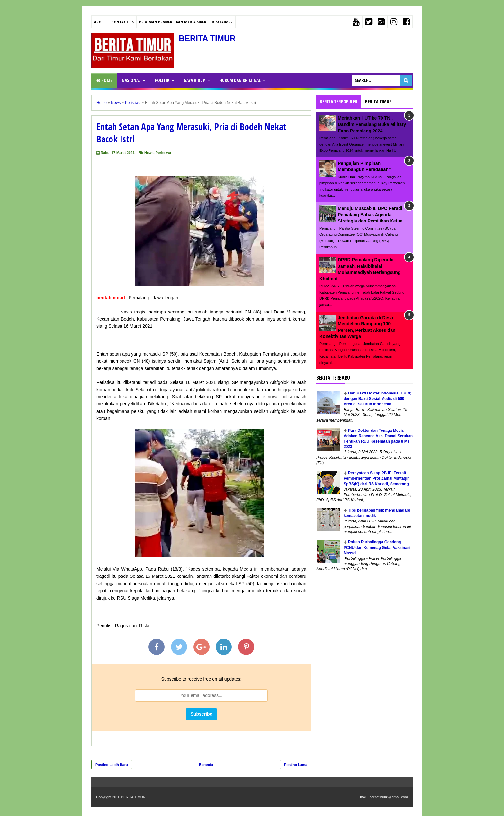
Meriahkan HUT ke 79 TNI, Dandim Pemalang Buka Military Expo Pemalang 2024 (372, 124)
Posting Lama (296, 765)
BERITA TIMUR (211, 38)
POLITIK (162, 80)
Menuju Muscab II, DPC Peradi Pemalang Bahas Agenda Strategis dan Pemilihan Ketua (370, 215)
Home (104, 80)
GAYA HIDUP (194, 80)
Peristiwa (163, 153)
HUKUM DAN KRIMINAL (240, 80)
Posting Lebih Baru (112, 765)
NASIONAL (131, 80)
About (100, 22)
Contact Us (123, 22)
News (149, 153)
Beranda (206, 765)
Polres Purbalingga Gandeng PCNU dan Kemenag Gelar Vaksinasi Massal (377, 548)
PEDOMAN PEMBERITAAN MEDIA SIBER (173, 22)
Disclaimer (222, 22)
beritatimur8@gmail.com (389, 797)
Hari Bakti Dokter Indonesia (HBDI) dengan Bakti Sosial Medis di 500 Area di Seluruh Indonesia (378, 399)
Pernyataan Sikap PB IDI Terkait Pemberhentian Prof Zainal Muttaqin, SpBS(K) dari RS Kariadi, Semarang (377, 478)
